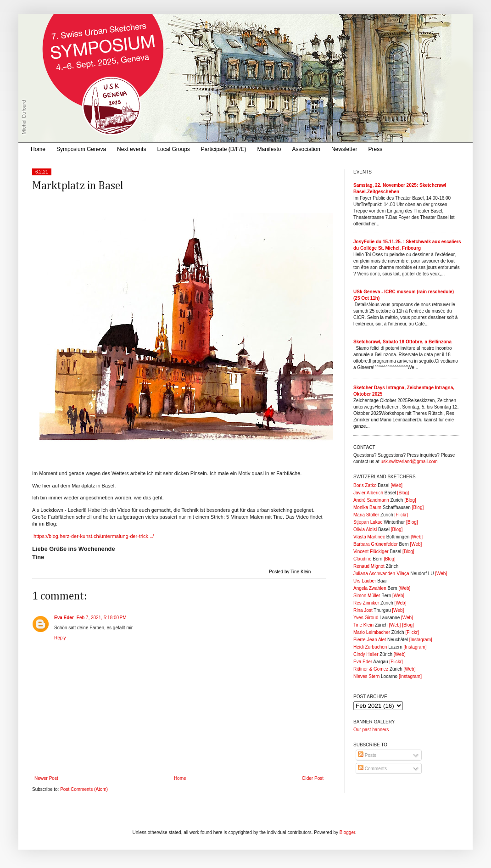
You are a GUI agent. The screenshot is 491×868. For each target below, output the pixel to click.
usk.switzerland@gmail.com (409, 462)
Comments (372, 769)
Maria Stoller (366, 515)
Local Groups (173, 149)
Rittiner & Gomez (371, 669)
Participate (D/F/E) (224, 149)
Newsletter (344, 149)
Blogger (347, 832)
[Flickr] (401, 515)
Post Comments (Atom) (84, 789)
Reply (60, 638)
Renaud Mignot (369, 566)
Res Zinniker (366, 603)
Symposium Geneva (81, 149)
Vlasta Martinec (369, 537)
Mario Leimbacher (372, 632)
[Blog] (403, 493)
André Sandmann (371, 500)
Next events (131, 149)
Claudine (362, 559)
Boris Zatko (365, 485)
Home (38, 149)
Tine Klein (363, 625)
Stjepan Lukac (368, 522)
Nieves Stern (366, 676)
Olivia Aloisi (365, 529)
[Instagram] (421, 640)
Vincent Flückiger (371, 552)
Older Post (313, 778)
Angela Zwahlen (370, 588)
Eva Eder (64, 618)
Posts (367, 755)
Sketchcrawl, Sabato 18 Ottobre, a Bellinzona (402, 342)
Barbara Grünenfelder (376, 544)
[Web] (396, 485)
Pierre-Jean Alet (370, 640)
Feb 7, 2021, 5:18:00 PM (102, 618)
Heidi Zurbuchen (370, 647)
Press (376, 149)
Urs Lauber (365, 581)
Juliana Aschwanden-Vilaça (381, 574)
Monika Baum (367, 507)
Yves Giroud (366, 618)
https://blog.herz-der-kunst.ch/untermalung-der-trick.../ (93, 536)
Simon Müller (367, 596)
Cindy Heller (366, 654)
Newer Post (46, 778)
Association (306, 149)
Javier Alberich (368, 493)
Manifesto (269, 149)
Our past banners (371, 730)
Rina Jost (363, 610)
